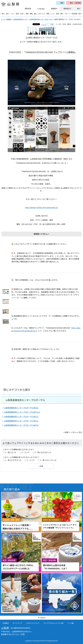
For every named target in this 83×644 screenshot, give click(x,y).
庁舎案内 (6, 623)
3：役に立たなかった (43, 452)
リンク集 (70, 623)
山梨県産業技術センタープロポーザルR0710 (21, 425)
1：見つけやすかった (13, 460)
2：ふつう (25, 452)
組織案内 (9, 19)
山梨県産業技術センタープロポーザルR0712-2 (22, 412)
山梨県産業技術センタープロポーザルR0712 (21, 417)
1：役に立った (11, 452)
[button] (74, 3)
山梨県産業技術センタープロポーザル (41, 19)
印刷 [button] (52, 24)
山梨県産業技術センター (21, 19)
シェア (44, 25)
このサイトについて (33, 623)
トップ (3, 19)
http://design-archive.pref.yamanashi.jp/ (41, 207)
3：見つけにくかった (48, 460)
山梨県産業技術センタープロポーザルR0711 (21, 421)
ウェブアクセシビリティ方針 (53, 623)
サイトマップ (17, 623)
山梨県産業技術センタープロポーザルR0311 (21, 408)
